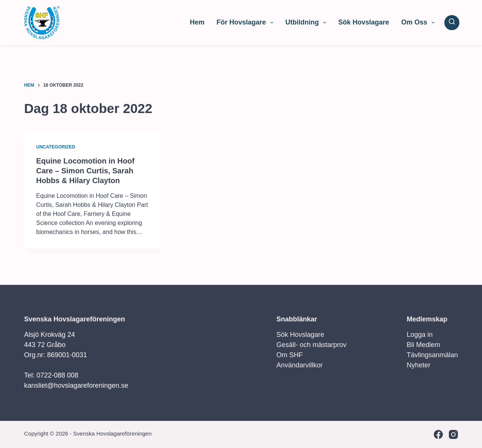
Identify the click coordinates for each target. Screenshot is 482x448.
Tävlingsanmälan (432, 355)
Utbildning (307, 23)
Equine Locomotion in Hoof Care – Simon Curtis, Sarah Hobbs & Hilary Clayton (85, 171)
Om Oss (419, 23)
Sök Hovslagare (364, 22)
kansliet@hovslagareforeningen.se (76, 385)
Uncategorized (56, 147)
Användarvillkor (300, 365)
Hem (197, 22)
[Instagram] (453, 434)
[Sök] (452, 23)
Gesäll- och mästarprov (311, 345)
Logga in (420, 335)
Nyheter (419, 365)
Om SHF (290, 355)
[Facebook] (438, 434)
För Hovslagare (246, 23)
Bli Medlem (423, 345)
